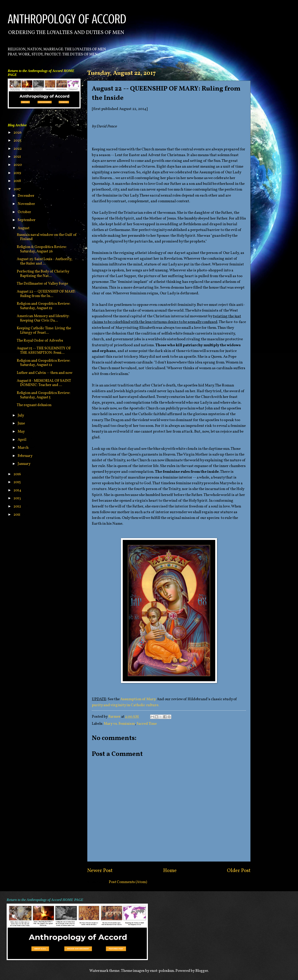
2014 (18, 490)
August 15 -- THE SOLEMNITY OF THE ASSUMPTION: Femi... (44, 351)
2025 (18, 141)
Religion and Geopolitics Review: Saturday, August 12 (44, 363)
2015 (17, 482)
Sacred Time (147, 724)
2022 (18, 149)
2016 (18, 474)
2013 (17, 498)
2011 (17, 515)
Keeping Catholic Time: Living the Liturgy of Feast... (44, 330)
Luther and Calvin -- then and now (45, 373)
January (24, 464)
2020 (18, 165)
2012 (18, 506)
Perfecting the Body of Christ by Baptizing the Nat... (43, 274)
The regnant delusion (34, 405)
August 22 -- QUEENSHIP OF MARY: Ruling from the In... (46, 294)
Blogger (202, 971)
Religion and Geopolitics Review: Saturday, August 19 (44, 306)
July (21, 415)
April (22, 440)
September (27, 220)
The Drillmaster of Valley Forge (42, 284)
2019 (18, 173)
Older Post (239, 871)
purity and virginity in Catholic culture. (125, 705)
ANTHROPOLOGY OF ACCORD (67, 19)
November (27, 204)
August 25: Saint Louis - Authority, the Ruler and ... (45, 261)
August (24, 228)
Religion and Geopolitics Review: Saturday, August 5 (44, 395)
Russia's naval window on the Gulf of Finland (47, 237)
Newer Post (100, 871)
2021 (18, 157)
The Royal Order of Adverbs (40, 341)
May (22, 432)
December (26, 196)
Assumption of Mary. (138, 699)
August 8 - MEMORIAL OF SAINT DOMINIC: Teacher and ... (44, 383)
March (23, 448)
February (25, 456)
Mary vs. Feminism (119, 724)
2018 (17, 181)
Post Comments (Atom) (128, 882)
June (22, 423)
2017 (17, 189)
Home (170, 871)
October (25, 212)
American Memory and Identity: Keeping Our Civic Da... (43, 318)
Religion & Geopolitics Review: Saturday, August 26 (42, 249)
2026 (18, 133)
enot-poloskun (162, 971)
